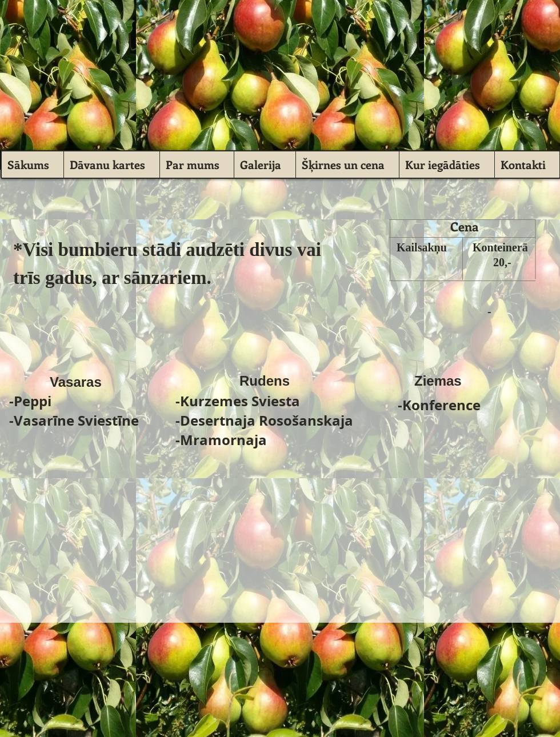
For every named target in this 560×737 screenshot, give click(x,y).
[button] (265, 165)
